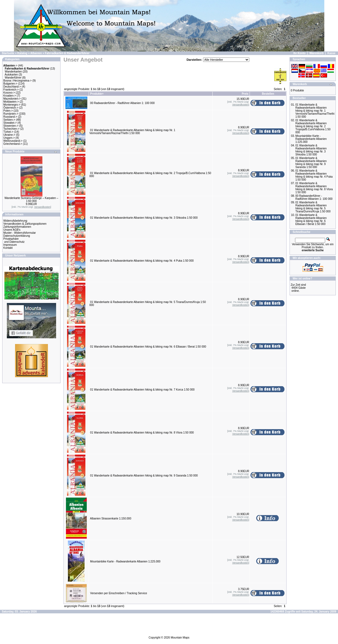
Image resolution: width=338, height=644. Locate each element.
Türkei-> (8, 132)
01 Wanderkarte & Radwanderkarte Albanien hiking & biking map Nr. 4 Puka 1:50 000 (142, 261)
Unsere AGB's (12, 230)
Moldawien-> (11, 102)
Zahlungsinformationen (17, 227)
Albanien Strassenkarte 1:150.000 (111, 519)
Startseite (8, 53)
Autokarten (11, 75)
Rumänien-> (11, 114)
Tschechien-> (11, 129)
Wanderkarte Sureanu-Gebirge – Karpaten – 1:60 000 (31, 200)
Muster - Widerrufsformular (20, 233)
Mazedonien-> (12, 99)
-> (10, 66)
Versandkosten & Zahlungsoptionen (25, 224)
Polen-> (8, 111)
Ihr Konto (299, 53)
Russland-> (10, 117)
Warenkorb (316, 53)
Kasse (331, 53)
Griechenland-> (13, 144)
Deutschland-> (12, 87)
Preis (245, 94)
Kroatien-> (10, 96)
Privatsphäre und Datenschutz (14, 240)
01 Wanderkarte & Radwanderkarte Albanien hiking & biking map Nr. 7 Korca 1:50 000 (142, 390)
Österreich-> (11, 108)
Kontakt (8, 248)
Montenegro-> (12, 105)
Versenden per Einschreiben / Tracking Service (119, 593)
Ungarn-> (9, 138)
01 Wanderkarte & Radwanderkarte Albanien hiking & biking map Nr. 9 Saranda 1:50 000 (144, 476)
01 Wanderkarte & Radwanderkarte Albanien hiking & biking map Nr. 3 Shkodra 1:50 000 (144, 218)
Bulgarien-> (10, 84)
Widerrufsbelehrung (15, 221)
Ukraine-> (9, 135)
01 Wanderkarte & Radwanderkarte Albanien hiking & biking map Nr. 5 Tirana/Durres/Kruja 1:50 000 (313, 207)
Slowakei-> (10, 123)
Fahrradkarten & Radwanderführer (67, 53)
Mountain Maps (180, 638)
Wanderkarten (13, 72)
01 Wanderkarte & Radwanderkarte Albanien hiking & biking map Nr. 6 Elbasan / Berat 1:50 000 (148, 347)
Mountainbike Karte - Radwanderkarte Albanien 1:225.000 (125, 561)
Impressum (10, 245)
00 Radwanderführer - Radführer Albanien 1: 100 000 (122, 103)
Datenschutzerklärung (17, 236)
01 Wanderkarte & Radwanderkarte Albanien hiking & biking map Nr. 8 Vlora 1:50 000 (142, 433)
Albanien (36, 53)
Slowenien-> (11, 126)
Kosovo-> (9, 93)
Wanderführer (13, 78)
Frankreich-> (11, 90)
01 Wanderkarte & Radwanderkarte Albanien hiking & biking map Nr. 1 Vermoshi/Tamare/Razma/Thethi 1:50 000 (132, 132)
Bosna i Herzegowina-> (18, 81)
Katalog (22, 53)
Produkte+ (97, 94)
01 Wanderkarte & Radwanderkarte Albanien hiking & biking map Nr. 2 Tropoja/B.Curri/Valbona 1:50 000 (313, 126)
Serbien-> (9, 120)
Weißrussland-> (13, 141)
